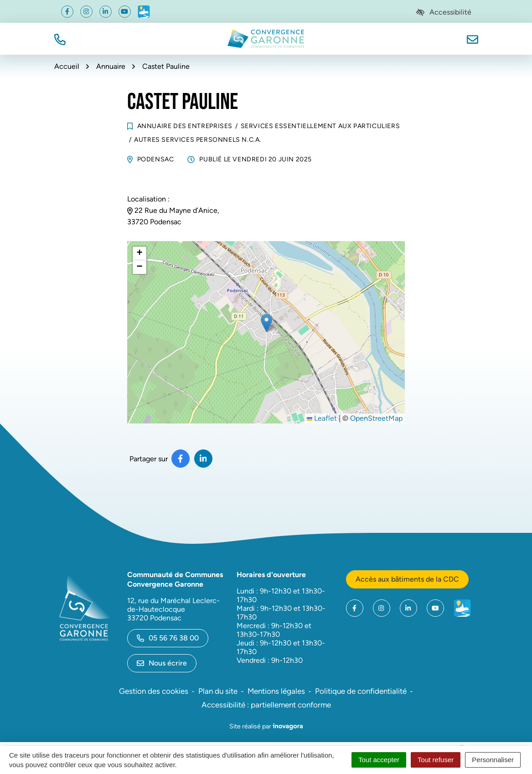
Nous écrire (162, 663)
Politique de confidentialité (361, 691)
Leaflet (322, 418)
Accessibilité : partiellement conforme (266, 705)
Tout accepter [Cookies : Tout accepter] (379, 760)
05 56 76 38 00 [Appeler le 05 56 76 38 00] (168, 638)
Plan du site (218, 691)
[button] (60, 39)
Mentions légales (276, 691)
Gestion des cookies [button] (154, 691)
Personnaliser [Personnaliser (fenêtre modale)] (493, 760)
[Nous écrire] (473, 39)
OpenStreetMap (376, 418)
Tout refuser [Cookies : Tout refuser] (436, 760)
